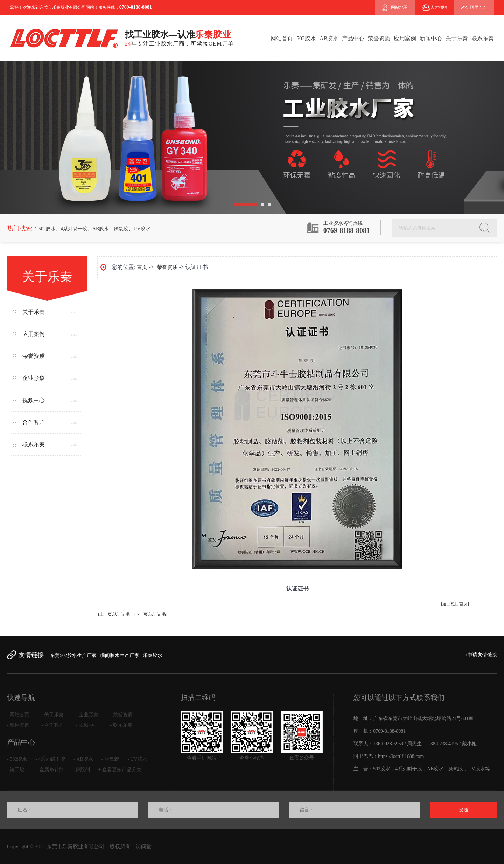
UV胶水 (142, 229)
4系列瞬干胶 (74, 229)
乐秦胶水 (153, 655)
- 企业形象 (87, 715)
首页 (142, 267)
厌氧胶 (121, 229)
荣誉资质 (379, 38)
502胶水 (306, 38)
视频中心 (34, 400)
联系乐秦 (483, 38)
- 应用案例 (18, 725)
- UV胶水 (137, 759)
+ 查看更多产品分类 (120, 770)
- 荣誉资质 (121, 715)
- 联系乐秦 (121, 725)
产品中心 (353, 38)
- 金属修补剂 (50, 770)
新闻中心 (431, 38)
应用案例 (405, 38)
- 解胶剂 (81, 770)
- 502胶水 (17, 759)
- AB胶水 (83, 759)
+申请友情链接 (481, 655)
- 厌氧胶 (110, 759)
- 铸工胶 (16, 770)
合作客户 (34, 422)
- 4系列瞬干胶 (50, 759)
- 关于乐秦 (52, 715)
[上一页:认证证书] (115, 614)
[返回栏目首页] (455, 604)
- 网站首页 (18, 715)
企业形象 (34, 378)
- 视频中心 (87, 725)
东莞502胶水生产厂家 (73, 655)
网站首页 (282, 38)
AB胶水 (329, 38)
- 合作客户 (52, 725)
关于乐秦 (457, 38)
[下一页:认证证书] (150, 614)
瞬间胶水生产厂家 (120, 655)
